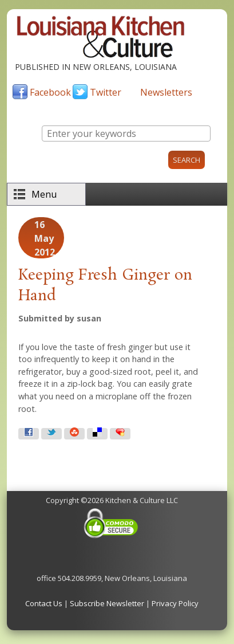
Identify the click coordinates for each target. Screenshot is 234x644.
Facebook (50, 92)
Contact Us (44, 603)
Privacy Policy (175, 603)
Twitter (106, 92)
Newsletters (166, 92)
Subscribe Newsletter (107, 603)
